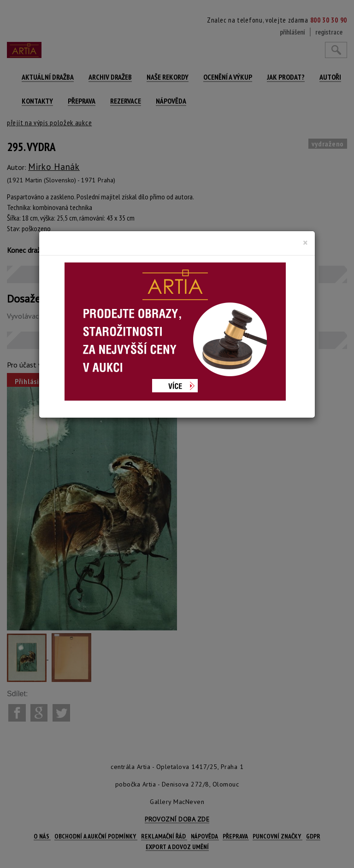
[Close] (305, 243)
